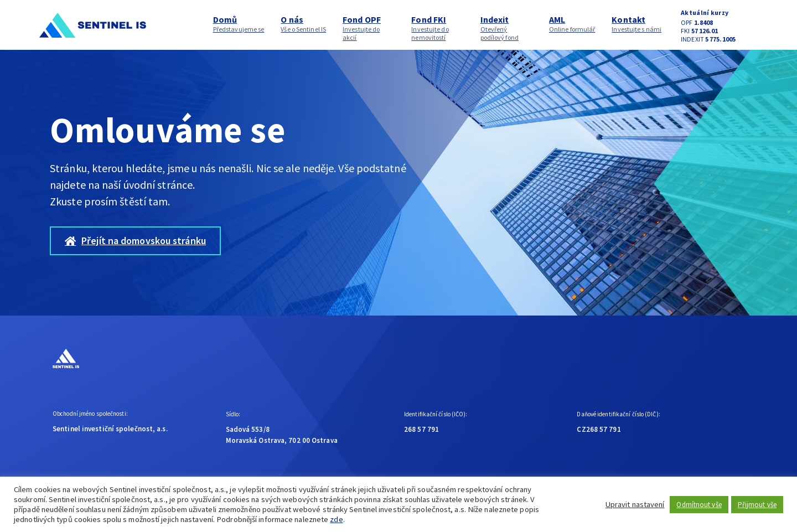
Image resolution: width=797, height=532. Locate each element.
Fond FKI (437, 28)
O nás (303, 24)
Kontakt (636, 24)
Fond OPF (369, 28)
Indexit (506, 28)
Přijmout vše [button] (757, 505)
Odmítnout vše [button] (699, 505)
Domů (239, 24)
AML (572, 24)
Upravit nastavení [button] (635, 504)
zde (336, 519)
